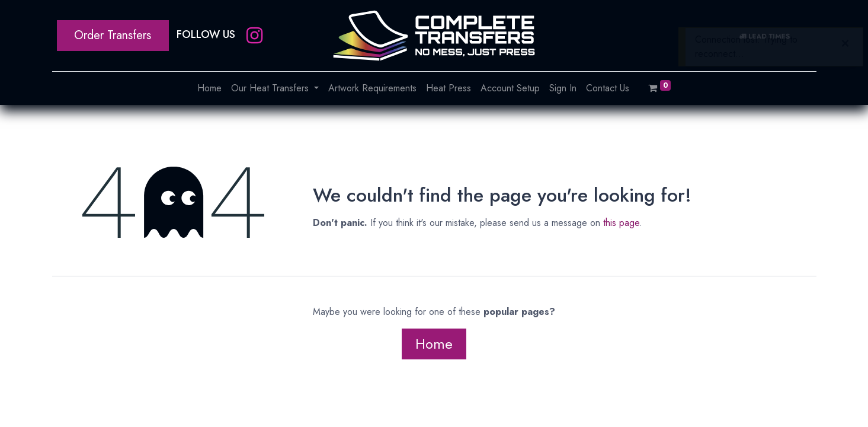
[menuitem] (209, 88)
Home (434, 344)
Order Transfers (113, 35)
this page (621, 223)
